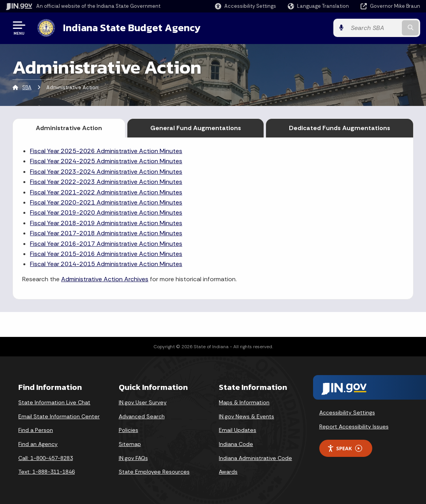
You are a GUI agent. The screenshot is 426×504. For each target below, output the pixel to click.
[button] (246, 6)
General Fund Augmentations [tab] (196, 128)
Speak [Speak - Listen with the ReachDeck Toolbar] (345, 448)
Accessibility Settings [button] (347, 412)
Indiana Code (236, 444)
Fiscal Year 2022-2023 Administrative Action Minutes (106, 182)
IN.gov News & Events (246, 416)
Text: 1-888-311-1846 (47, 472)
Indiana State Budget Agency (132, 28)
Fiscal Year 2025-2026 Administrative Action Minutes (106, 151)
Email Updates (238, 430)
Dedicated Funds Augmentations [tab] (340, 128)
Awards (228, 472)
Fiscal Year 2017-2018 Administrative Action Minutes (106, 233)
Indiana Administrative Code (255, 458)
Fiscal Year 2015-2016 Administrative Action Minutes (106, 254)
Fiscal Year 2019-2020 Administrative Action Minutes (106, 212)
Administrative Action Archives (105, 279)
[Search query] (374, 28)
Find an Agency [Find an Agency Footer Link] (38, 444)
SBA (27, 87)
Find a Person (36, 430)
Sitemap (130, 444)
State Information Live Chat (54, 402)
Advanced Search (142, 416)
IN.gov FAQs (133, 458)
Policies (129, 430)
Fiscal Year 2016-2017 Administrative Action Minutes (106, 244)
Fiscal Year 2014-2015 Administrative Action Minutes (106, 264)
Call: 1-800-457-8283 (46, 458)
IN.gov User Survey (143, 402)
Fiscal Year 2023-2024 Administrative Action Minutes (106, 172)
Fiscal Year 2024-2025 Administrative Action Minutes (106, 161)
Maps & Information (244, 402)
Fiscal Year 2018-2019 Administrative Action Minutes (106, 223)
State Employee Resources (154, 472)
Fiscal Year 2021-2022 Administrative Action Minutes (106, 192)
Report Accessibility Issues (354, 426)
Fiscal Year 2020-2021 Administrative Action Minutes (106, 202)
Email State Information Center (59, 416)
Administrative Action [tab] (69, 128)
